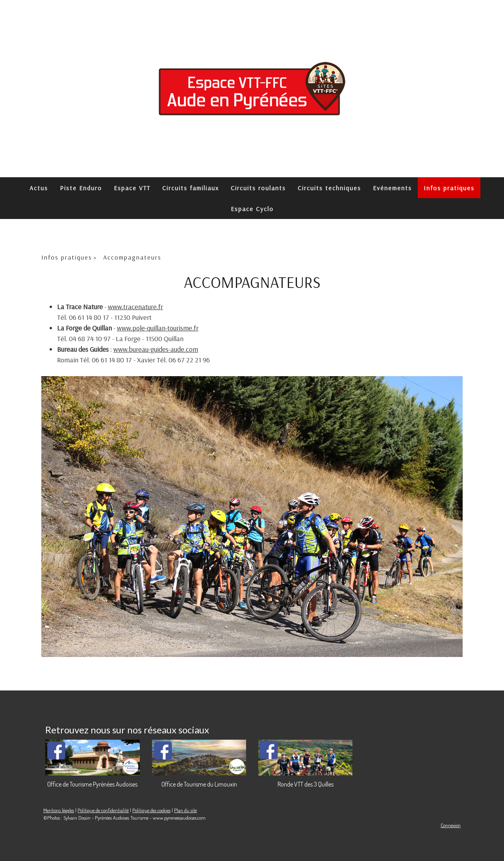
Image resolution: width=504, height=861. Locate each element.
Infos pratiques (449, 188)
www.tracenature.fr (135, 307)
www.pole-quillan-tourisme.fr (158, 328)
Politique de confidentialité (103, 810)
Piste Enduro (81, 188)
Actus (39, 188)
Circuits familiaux (191, 188)
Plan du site (185, 810)
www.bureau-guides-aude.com (156, 349)
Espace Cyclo (252, 209)
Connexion (451, 825)
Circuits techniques (329, 188)
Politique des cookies (151, 810)
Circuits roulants (258, 188)
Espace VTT (132, 188)
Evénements (392, 188)
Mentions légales (59, 810)
